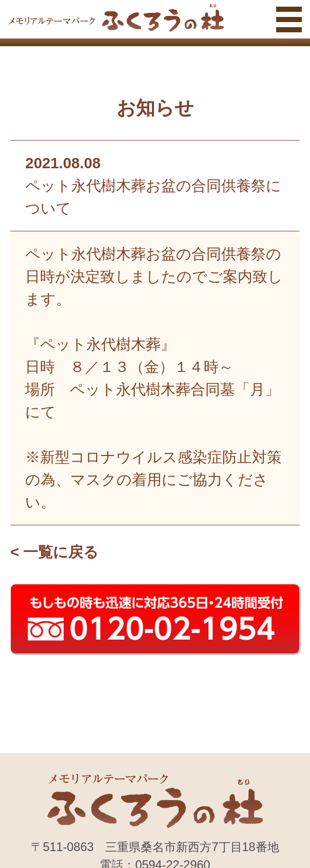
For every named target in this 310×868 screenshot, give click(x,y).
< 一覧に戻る (54, 552)
